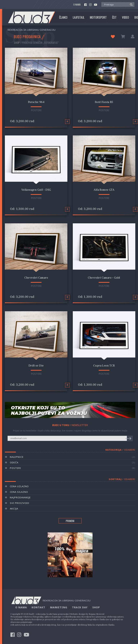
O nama (77, 5)
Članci (63, 17)
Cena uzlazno (19, 486)
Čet (114, 17)
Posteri (36, 110)
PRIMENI (70, 521)
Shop (17, 43)
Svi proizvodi (20, 503)
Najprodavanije (20, 497)
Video (126, 17)
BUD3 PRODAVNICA (27, 37)
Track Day (80, 607)
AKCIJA (14, 509)
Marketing (59, 607)
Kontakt (38, 607)
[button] (130, 4)
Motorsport (98, 17)
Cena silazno (19, 492)
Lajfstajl (79, 17)
